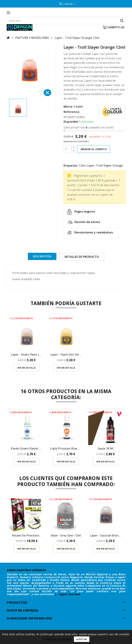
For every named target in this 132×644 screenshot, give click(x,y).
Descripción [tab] (42, 256)
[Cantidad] (68, 149)
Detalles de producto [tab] (82, 257)
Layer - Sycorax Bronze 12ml (109, 535)
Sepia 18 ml (106, 448)
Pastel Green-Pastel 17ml (28, 448)
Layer (91, 166)
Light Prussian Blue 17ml (67, 448)
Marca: (68, 107)
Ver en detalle (26, 368)
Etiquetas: (71, 166)
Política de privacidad (57, 639)
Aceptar (82, 639)
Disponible (71, 122)
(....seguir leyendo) (67, 594)
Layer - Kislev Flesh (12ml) (29, 354)
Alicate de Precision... (26, 535)
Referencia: (72, 112)
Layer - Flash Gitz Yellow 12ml (71, 354)
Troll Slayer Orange (110, 166)
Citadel (78, 107)
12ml (82, 166)
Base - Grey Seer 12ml (66, 535)
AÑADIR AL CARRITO (94, 149)
